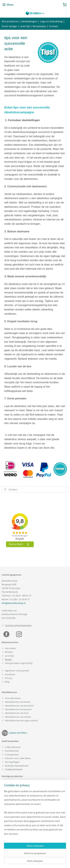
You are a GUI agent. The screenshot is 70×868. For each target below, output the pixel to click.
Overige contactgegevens (18, 625)
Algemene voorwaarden (17, 671)
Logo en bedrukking (51, 21)
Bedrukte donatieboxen (17, 766)
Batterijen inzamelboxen (17, 782)
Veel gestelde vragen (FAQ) (19, 663)
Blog (7, 682)
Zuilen (8, 838)
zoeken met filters (18, 733)
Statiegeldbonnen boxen (17, 823)
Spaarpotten (11, 830)
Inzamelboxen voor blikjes (18, 804)
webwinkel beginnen (24, 862)
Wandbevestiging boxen (17, 842)
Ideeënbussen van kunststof (19, 706)
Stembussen (11, 827)
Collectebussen (13, 747)
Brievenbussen (13, 786)
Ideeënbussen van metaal (18, 717)
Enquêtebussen (13, 789)
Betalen (9, 652)
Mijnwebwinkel (48, 862)
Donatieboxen (12, 751)
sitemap (58, 856)
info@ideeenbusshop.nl (14, 603)
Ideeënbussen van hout (17, 713)
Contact (54, 26)
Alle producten (10, 21)
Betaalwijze (39, 26)
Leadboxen (11, 808)
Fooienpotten (12, 755)
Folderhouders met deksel (18, 793)
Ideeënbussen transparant (18, 709)
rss (63, 856)
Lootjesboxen (12, 812)
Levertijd (25, 26)
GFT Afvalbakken (13, 797)
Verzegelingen (12, 762)
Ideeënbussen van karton (18, 702)
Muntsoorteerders (14, 816)
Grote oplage (9, 26)
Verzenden (10, 648)
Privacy (9, 678)
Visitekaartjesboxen (15, 834)
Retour (8, 659)
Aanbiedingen (29, 21)
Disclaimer (10, 674)
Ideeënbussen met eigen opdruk (21, 720)
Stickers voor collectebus (18, 758)
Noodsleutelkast (13, 819)
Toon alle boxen (13, 698)
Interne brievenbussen (16, 801)
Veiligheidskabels (14, 769)
